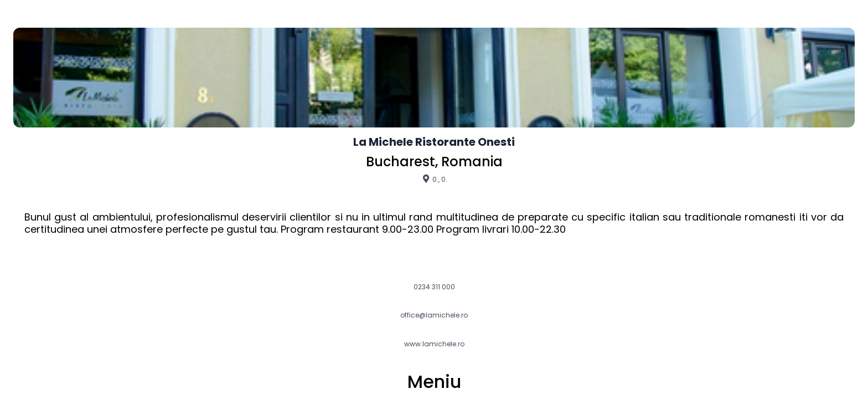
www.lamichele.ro (434, 344)
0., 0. (434, 179)
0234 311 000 (434, 287)
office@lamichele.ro (434, 315)
